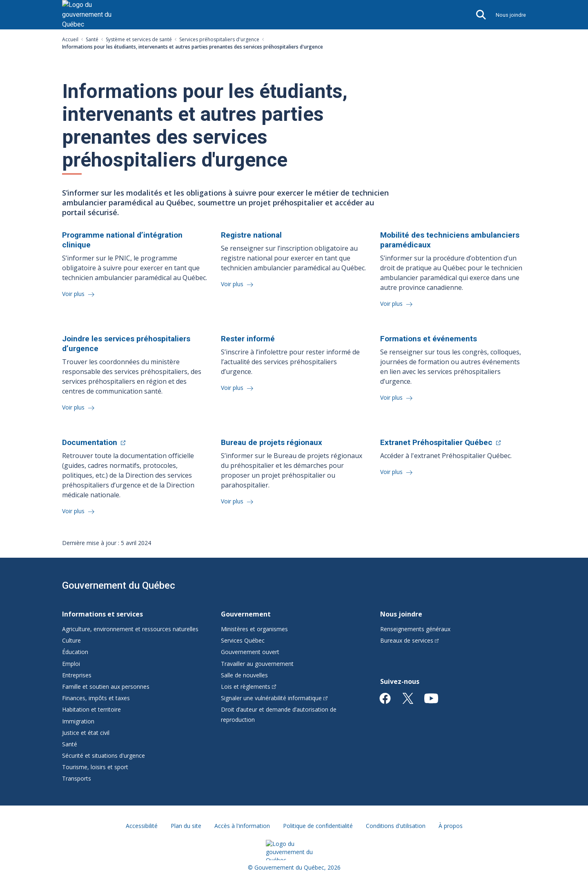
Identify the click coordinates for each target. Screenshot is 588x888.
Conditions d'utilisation (396, 826)
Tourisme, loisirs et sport (95, 767)
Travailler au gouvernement (257, 664)
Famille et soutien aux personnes (106, 687)
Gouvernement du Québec (119, 585)
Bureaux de (410, 640)
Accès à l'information (242, 826)
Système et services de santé (139, 39)
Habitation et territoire (91, 709)
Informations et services (102, 614)
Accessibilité (142, 826)
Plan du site (186, 826)
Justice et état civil (86, 733)
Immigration (78, 721)
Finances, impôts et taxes (96, 698)
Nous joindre (511, 15)
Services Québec (243, 640)
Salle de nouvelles (244, 675)
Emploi (71, 664)
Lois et (248, 687)
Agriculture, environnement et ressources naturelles (130, 629)
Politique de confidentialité (318, 826)
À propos (451, 826)
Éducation (75, 652)
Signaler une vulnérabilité (274, 698)
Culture (71, 640)
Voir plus (74, 294)
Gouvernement (246, 614)
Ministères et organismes (254, 629)
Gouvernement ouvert (250, 652)
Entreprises (77, 675)
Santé (92, 39)
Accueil (70, 39)
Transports (77, 778)
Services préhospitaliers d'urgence (219, 39)
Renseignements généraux (415, 629)
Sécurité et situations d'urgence (104, 756)
